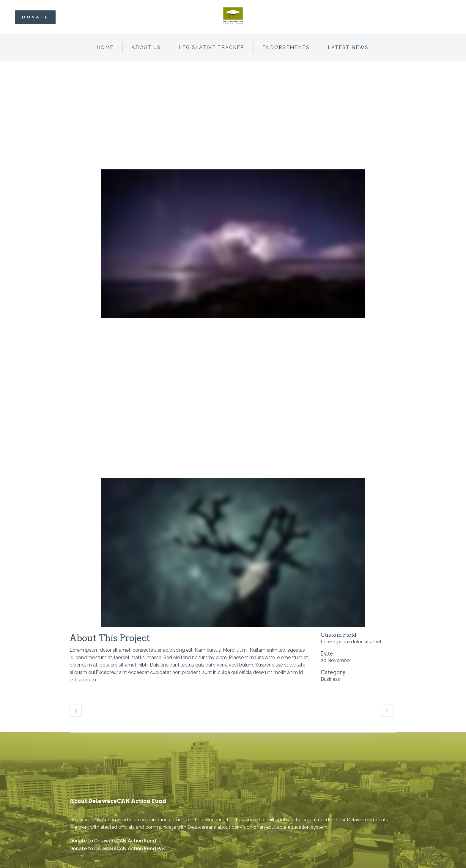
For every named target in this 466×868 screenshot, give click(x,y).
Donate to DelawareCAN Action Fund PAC (118, 849)
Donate (35, 17)
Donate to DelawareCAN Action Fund (113, 841)
